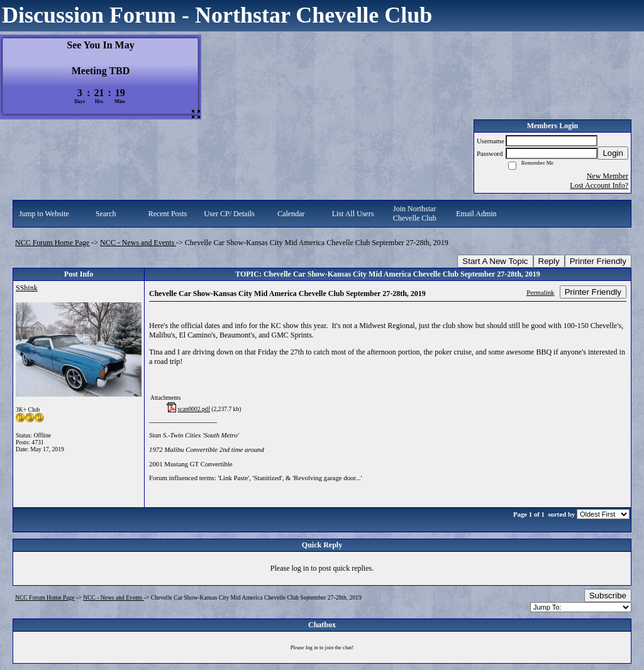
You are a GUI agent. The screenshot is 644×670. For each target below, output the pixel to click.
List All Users (353, 214)
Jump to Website (44, 214)
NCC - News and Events (138, 243)
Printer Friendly (598, 261)
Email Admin (476, 214)
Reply (549, 261)
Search (106, 214)
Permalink (540, 292)
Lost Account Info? (599, 185)
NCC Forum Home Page (52, 243)
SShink (27, 288)
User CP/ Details (229, 214)
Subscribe (608, 596)
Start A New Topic (495, 261)
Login (613, 153)
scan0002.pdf (193, 409)
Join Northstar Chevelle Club (415, 213)
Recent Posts (168, 214)
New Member (608, 176)
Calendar (291, 214)
